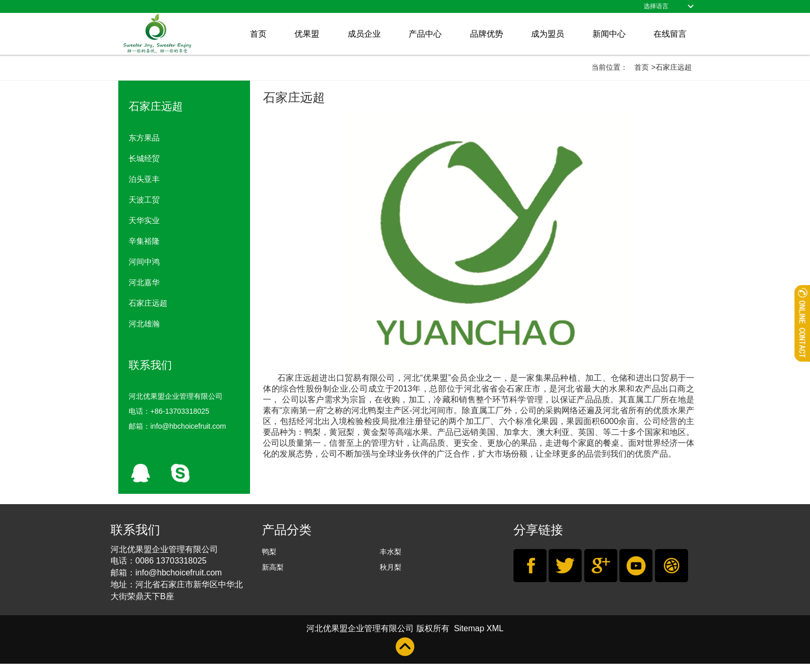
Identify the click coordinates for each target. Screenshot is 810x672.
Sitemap (469, 628)
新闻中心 (609, 34)
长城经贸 (144, 158)
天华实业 (144, 220)
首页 (258, 34)
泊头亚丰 (144, 179)
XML (495, 628)
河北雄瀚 (144, 324)
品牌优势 (487, 34)
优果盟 (307, 34)
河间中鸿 (144, 262)
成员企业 (364, 34)
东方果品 (144, 138)
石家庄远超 (148, 303)
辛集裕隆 (144, 241)
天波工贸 (144, 200)
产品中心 (425, 34)
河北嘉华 (144, 282)
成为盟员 (548, 34)
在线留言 (670, 34)
